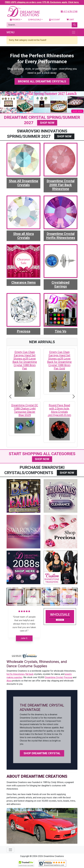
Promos (15, 20)
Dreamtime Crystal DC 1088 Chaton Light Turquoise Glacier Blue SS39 (25, 410)
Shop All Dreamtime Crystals (23, 183)
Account (55, 20)
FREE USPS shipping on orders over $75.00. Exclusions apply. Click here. (42, 2)
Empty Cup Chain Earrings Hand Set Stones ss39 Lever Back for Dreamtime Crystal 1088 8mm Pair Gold (59, 360)
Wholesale (35, 20)
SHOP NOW (47, 123)
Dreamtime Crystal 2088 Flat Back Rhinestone (61, 185)
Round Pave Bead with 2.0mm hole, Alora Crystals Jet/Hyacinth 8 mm (59, 410)
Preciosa (24, 331)
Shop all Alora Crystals (23, 236)
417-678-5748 (69, 12)
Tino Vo (61, 331)
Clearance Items (24, 282)
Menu (11, 32)
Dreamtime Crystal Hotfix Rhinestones (61, 236)
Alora (9, 681)
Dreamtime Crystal (54, 677)
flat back (29, 674)
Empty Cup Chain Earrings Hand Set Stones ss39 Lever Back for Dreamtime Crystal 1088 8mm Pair (25, 360)
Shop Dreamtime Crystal (42, 753)
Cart (70, 20)
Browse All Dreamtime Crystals (42, 81)
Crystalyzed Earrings (61, 284)
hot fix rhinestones (16, 674)
